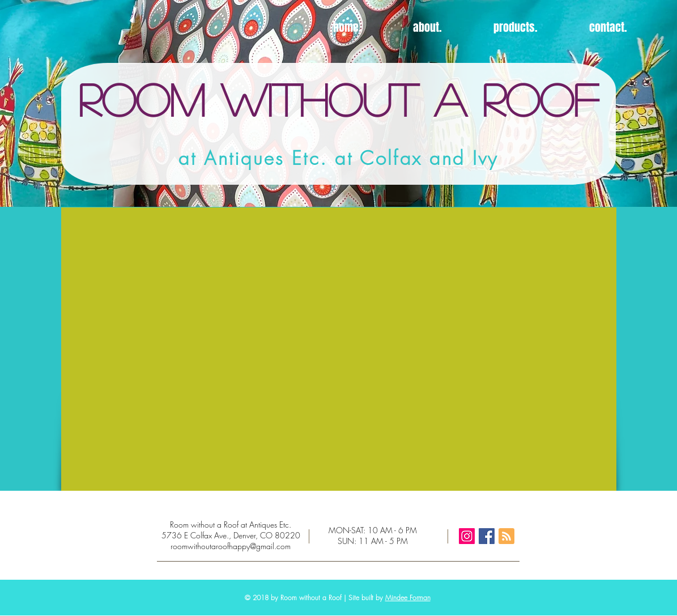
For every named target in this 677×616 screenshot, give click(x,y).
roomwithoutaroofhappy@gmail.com (231, 546)
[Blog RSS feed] (506, 537)
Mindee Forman (408, 598)
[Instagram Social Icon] (467, 536)
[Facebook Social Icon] (487, 536)
